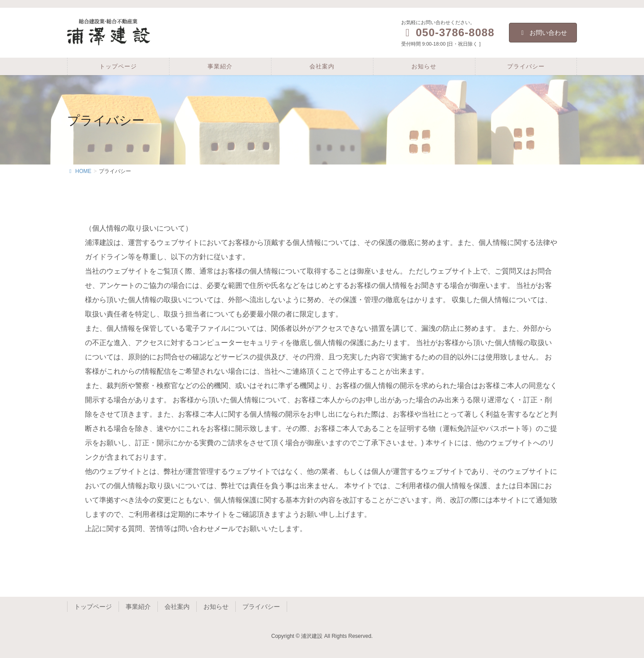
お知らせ (216, 607)
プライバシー (261, 607)
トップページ (93, 607)
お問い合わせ (543, 33)
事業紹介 (138, 607)
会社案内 (177, 607)
